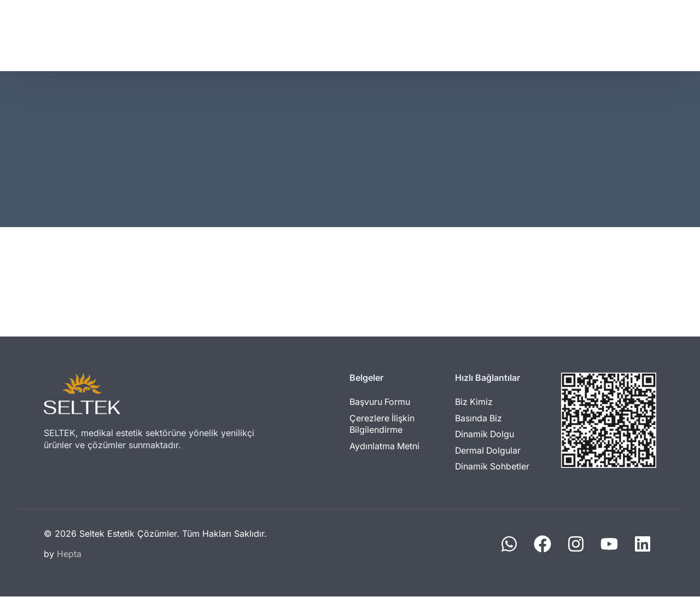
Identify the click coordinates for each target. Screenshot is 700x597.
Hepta (69, 554)
